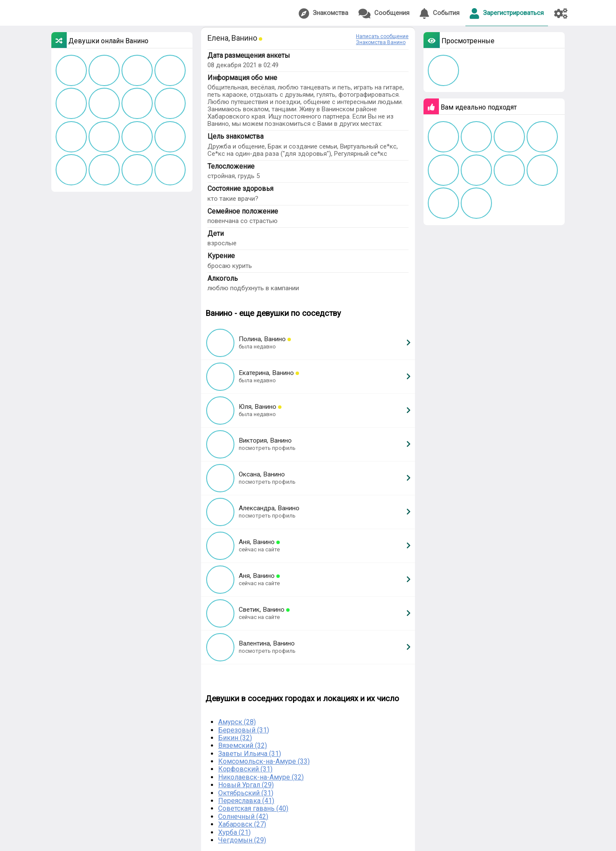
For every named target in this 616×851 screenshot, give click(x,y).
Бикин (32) (235, 738)
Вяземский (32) (243, 745)
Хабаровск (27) (242, 824)
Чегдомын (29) (242, 840)
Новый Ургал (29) (246, 785)
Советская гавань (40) (253, 808)
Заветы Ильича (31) (250, 754)
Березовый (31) (244, 730)
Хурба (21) (234, 832)
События (440, 13)
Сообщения (384, 13)
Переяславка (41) (246, 801)
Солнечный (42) (243, 817)
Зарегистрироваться (507, 13)
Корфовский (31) (245, 769)
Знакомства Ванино (381, 42)
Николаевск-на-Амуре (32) (261, 777)
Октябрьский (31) (246, 793)
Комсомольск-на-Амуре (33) (264, 761)
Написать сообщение (382, 36)
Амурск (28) (237, 722)
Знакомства (323, 13)
